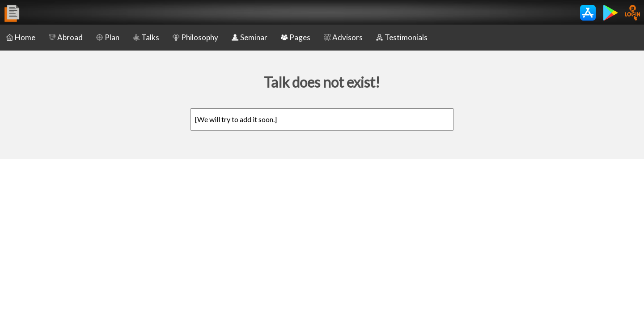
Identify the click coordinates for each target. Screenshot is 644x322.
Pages (296, 37)
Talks (146, 37)
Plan (108, 37)
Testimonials (402, 37)
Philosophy (195, 37)
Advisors (343, 37)
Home (21, 37)
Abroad (66, 37)
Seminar (250, 37)
